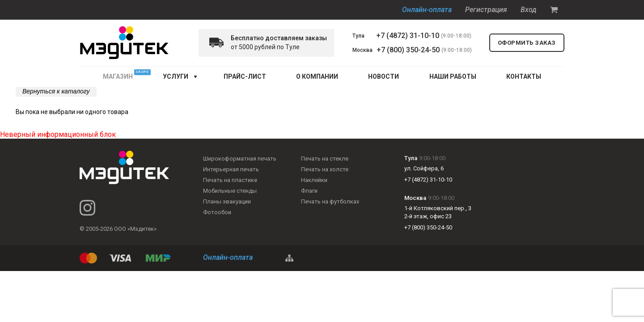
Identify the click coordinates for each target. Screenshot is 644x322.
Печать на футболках (330, 201)
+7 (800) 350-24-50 (408, 50)
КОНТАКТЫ (524, 76)
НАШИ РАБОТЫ (453, 76)
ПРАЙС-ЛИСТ (245, 76)
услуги (176, 76)
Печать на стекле (325, 159)
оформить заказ (527, 43)
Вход (529, 10)
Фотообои (217, 212)
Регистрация (486, 10)
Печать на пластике (230, 180)
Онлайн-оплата (427, 10)
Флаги (309, 191)
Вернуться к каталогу (56, 91)
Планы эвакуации (227, 201)
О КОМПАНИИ (317, 76)
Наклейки (314, 180)
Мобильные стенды (230, 191)
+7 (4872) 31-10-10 (408, 36)
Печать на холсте (325, 169)
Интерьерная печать (231, 169)
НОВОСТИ (383, 76)
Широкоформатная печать (240, 159)
